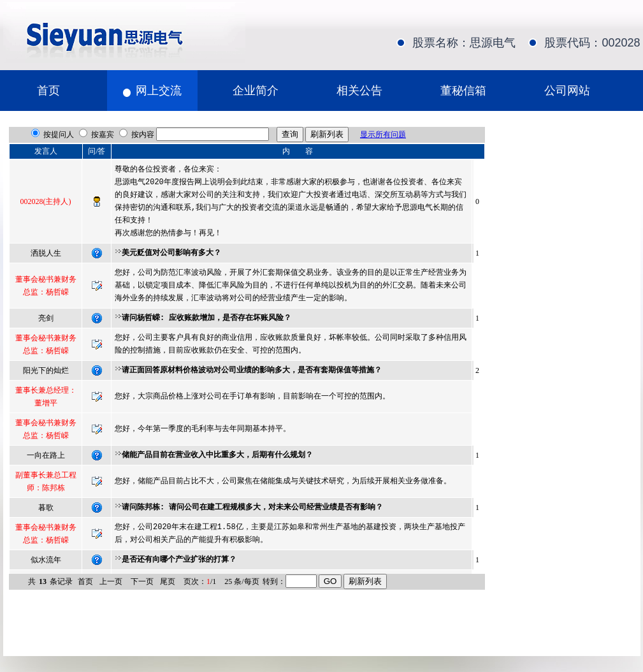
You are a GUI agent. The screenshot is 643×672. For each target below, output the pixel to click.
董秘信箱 (463, 91)
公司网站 (567, 91)
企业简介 (256, 91)
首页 (48, 91)
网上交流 (159, 91)
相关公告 (359, 91)
